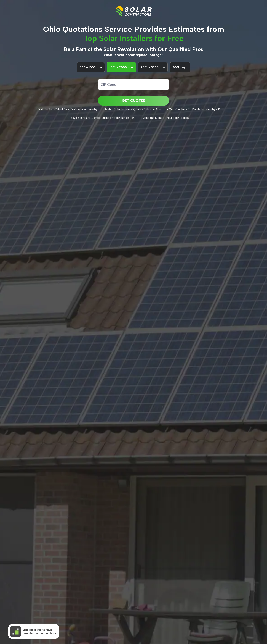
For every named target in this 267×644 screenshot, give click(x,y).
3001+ (180, 73)
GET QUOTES (133, 106)
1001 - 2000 (121, 73)
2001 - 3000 (153, 73)
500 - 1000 (91, 73)
